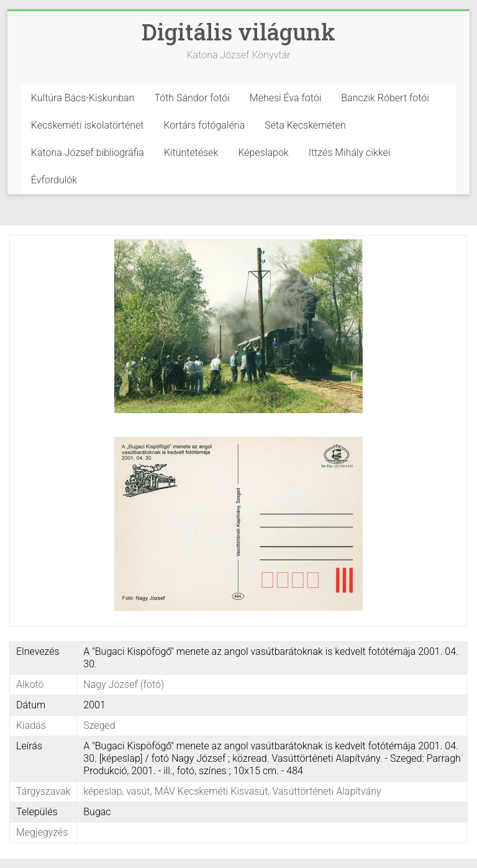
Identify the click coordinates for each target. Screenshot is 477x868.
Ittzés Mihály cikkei (350, 153)
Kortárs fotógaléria (204, 125)
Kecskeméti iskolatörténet (88, 125)
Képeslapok (263, 153)
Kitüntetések (191, 153)
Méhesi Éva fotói (286, 98)
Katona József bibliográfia (88, 153)
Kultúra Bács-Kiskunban (83, 98)
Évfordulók (54, 180)
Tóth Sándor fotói (192, 98)
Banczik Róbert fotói (385, 98)
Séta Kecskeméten (305, 125)
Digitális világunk (238, 32)
